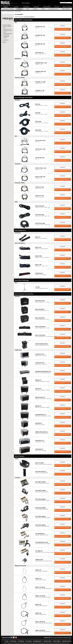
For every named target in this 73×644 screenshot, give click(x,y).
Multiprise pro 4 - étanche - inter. (41, 265)
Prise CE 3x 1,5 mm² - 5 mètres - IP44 (43, 215)
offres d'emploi (57, 641)
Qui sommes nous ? (54, 9)
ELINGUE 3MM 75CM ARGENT (41, 571)
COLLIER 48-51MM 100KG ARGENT (42, 482)
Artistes (43, 9)
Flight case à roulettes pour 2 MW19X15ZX (43, 398)
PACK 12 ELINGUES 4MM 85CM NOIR (43, 631)
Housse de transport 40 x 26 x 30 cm (42, 319)
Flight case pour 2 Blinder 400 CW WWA (43, 415)
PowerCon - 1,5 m (41, 63)
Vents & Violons (67, 7)
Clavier (16, 7)
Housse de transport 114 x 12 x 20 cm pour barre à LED (46, 336)
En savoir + (63, 26)
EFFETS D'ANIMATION (7, 26)
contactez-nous (47, 641)
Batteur (36, 7)
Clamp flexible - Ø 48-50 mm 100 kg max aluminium (45, 552)
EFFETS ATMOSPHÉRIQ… (8, 34)
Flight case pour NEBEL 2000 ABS (42, 433)
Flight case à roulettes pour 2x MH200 (43, 381)
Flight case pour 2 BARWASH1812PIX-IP (43, 372)
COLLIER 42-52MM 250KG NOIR (42, 508)
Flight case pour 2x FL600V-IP (41, 363)
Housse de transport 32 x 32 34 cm (42, 310)
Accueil (6, 7)
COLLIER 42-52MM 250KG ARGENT (42, 500)
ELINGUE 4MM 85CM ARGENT (41, 605)
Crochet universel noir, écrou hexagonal (43, 543)
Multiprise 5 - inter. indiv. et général (42, 257)
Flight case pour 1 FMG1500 (41, 450)
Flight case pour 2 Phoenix (40, 441)
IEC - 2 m (40, 36)
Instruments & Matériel (8, 9)
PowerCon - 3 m (41, 72)
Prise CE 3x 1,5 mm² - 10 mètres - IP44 (43, 224)
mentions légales (67, 641)
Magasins (35, 9)
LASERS (5, 32)
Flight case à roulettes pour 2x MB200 (42, 407)
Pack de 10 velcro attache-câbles (42, 472)
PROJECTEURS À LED (7, 29)
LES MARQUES (21, 641)
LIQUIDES (5, 38)
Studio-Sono (47, 7)
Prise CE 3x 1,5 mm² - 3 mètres (41, 105)
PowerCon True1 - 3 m (40, 91)
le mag (7, 641)
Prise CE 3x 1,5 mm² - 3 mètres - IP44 (43, 207)
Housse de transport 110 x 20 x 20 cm (43, 327)
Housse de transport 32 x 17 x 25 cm (42, 301)
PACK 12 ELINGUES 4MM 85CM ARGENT (44, 622)
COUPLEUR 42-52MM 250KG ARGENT (43, 517)
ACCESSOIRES (6, 36)
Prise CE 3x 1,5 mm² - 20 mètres (42, 131)
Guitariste (26, 7)
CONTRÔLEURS (6, 35)
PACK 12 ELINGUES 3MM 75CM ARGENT (44, 588)
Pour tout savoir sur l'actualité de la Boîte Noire (59, 638)
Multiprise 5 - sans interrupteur (41, 238)
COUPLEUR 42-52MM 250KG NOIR (42, 526)
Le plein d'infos (5, 40)
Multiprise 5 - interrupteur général (42, 248)
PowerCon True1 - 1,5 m (40, 82)
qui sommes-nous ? (38, 641)
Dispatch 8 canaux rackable (41, 274)
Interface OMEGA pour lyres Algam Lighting (44, 560)
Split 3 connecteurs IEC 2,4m (41, 53)
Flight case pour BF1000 (40, 424)
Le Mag (27, 9)
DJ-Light (57, 7)
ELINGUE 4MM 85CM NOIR (41, 614)
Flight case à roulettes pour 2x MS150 (42, 389)
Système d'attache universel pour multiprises (44, 463)
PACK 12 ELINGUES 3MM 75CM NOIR (43, 596)
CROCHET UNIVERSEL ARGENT (42, 534)
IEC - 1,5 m (40, 150)
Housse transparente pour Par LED (42, 344)
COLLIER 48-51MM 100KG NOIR (42, 491)
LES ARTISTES (29, 641)
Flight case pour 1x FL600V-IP (41, 355)
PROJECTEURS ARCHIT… (8, 31)
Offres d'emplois (66, 9)
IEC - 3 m (40, 44)
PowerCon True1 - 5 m (40, 196)
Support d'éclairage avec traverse (42, 288)
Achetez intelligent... (26, 3)
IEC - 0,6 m (40, 141)
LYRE (4, 28)
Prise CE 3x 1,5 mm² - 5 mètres (41, 113)
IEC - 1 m (40, 27)
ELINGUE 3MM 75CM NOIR (41, 579)
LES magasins (13, 641)
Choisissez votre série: (19, 17)
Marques (20, 9)
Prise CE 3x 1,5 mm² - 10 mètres (42, 122)
